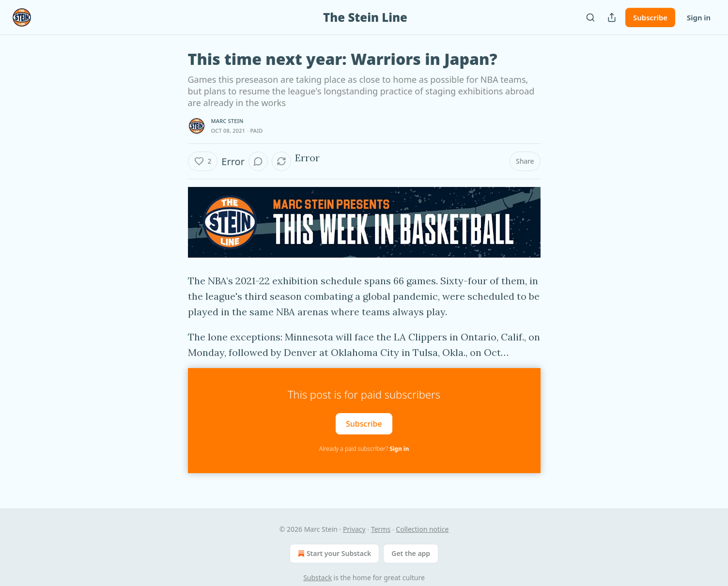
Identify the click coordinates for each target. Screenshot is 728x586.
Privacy (354, 529)
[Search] (590, 17)
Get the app (411, 553)
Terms (381, 529)
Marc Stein (227, 121)
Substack (318, 578)
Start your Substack (333, 554)
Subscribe (650, 17)
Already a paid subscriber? (364, 449)
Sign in (699, 17)
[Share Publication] (612, 17)
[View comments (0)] (258, 161)
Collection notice (422, 529)
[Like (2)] (203, 161)
